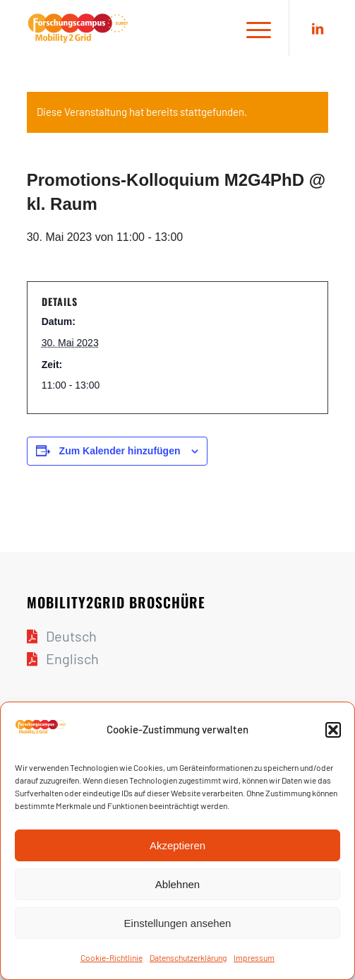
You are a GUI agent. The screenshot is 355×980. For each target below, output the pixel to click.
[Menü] (252, 28)
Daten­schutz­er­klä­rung (188, 957)
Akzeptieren (177, 845)
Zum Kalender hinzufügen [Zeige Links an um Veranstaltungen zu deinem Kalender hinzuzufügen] (120, 451)
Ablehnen (177, 884)
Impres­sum (254, 957)
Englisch (72, 659)
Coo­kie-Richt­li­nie (112, 957)
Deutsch (71, 636)
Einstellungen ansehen (178, 923)
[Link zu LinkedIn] (318, 29)
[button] (333, 730)
